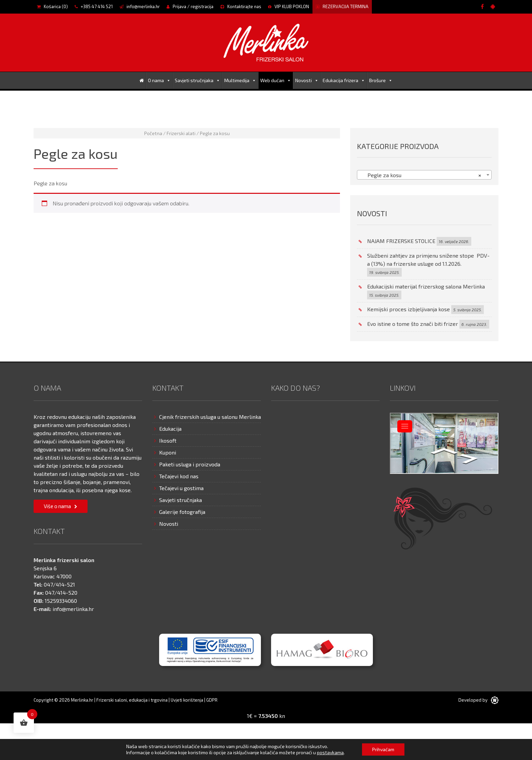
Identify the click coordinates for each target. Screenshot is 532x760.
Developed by (478, 700)
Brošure (381, 80)
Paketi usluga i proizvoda (190, 464)
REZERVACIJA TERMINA (342, 6)
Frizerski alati (181, 133)
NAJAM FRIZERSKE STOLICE (401, 241)
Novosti (307, 80)
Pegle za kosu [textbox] (422, 175)
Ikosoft (168, 440)
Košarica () (52, 6)
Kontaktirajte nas (241, 6)
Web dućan (276, 80)
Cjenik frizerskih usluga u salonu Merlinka (210, 417)
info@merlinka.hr (140, 6)
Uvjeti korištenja (187, 700)
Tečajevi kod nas (179, 476)
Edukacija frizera (344, 80)
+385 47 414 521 (94, 6)
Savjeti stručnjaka (197, 80)
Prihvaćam (383, 749)
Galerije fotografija (182, 512)
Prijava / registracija (190, 6)
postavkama (330, 752)
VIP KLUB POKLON (289, 6)
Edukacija (170, 429)
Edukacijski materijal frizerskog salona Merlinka (426, 286)
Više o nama (57, 506)
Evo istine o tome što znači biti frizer (413, 324)
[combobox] (424, 175)
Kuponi (168, 452)
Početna (153, 133)
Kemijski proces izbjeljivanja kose (408, 309)
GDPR (212, 700)
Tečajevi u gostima (181, 488)
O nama (159, 80)
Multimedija (240, 80)
